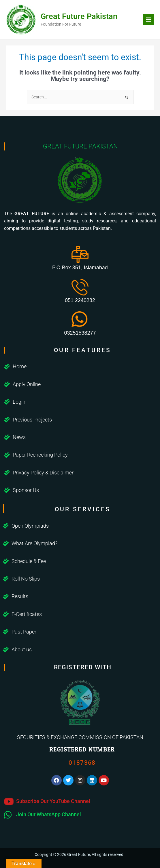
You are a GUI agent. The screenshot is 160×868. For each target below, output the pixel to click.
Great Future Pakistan (79, 16)
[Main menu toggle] (149, 20)
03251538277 (80, 333)
